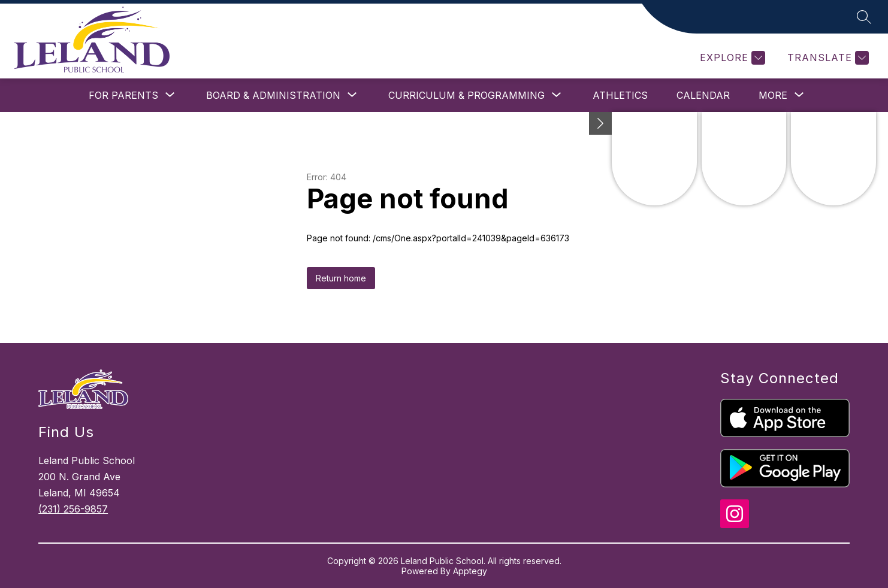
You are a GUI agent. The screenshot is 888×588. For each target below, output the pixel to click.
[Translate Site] (827, 58)
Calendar (703, 95)
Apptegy (470, 571)
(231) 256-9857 (73, 509)
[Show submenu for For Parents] (123, 95)
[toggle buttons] (600, 123)
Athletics (620, 95)
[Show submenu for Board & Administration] (273, 95)
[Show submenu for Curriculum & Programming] (466, 95)
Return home (341, 278)
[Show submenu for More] (773, 95)
